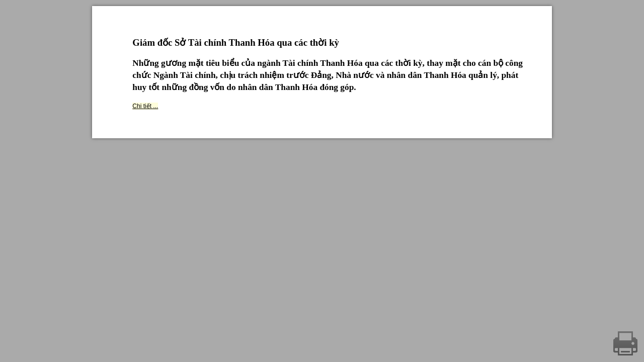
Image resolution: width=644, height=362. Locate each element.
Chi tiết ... (145, 106)
